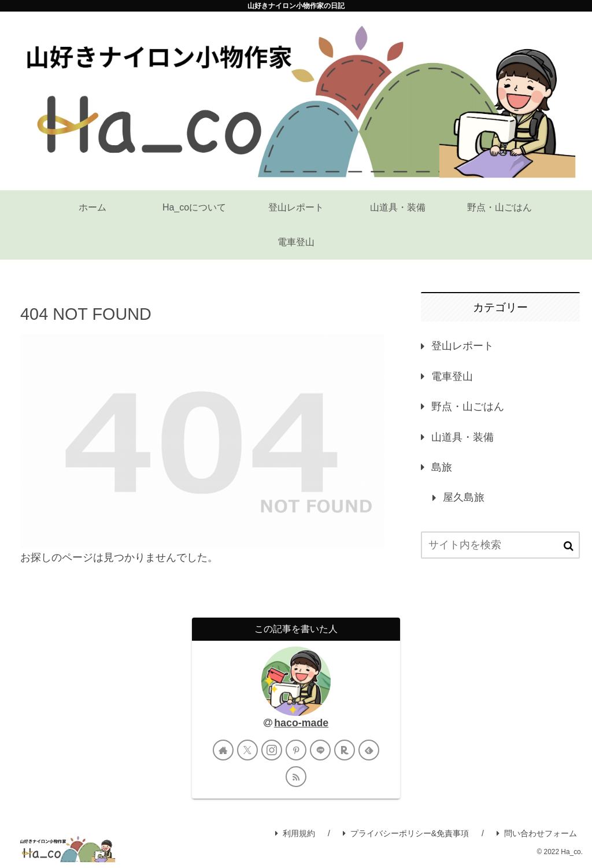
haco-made (301, 723)
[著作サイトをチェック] (223, 750)
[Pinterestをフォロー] (296, 750)
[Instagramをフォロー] (272, 750)
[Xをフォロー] (247, 750)
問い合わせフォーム (537, 833)
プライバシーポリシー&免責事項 (406, 833)
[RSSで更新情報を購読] (296, 777)
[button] (569, 546)
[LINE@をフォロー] (320, 750)
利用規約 (295, 833)
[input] (500, 545)
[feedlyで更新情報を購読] (369, 750)
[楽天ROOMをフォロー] (345, 750)
